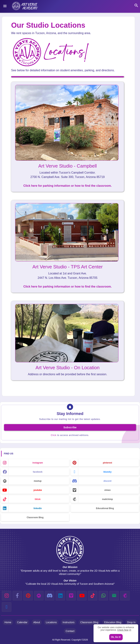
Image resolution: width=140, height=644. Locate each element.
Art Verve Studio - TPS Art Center (68, 267)
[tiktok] (93, 596)
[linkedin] (60, 596)
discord (107, 481)
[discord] (50, 596)
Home (8, 622)
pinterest (107, 463)
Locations (51, 622)
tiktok (38, 499)
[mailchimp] (125, 596)
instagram (38, 463)
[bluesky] (7, 607)
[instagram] (7, 596)
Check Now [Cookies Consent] (123, 630)
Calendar (22, 622)
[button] (136, 5)
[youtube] (82, 596)
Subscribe (70, 427)
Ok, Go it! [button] (116, 637)
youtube (38, 490)
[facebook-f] (17, 596)
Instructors (68, 622)
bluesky (107, 472)
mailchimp (107, 499)
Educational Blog (105, 508)
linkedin (38, 508)
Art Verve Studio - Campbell (68, 166)
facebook (38, 472)
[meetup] (39, 596)
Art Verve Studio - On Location (68, 368)
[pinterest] (28, 596)
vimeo (107, 490)
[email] (114, 596)
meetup (38, 481)
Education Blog (113, 622)
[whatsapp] (103, 596)
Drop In (131, 622)
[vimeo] (71, 596)
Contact (70, 631)
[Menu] (5, 6)
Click (54, 435)
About (37, 622)
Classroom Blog (35, 517)
